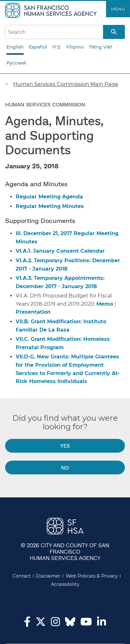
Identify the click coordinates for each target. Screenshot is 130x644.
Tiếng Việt (101, 47)
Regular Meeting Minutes (50, 206)
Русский (16, 63)
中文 (57, 47)
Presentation (33, 312)
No (65, 468)
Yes (65, 445)
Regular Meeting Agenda (49, 197)
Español (38, 47)
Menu (118, 9)
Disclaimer (48, 576)
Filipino (75, 47)
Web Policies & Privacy (92, 576)
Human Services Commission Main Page (66, 84)
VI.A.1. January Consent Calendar (60, 251)
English (15, 47)
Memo (105, 304)
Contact (22, 576)
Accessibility (65, 584)
